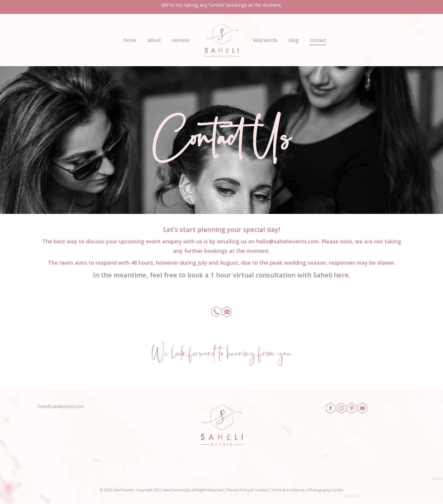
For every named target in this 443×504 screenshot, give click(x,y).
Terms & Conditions (288, 490)
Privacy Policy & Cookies (247, 490)
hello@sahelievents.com (287, 241)
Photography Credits (326, 490)
